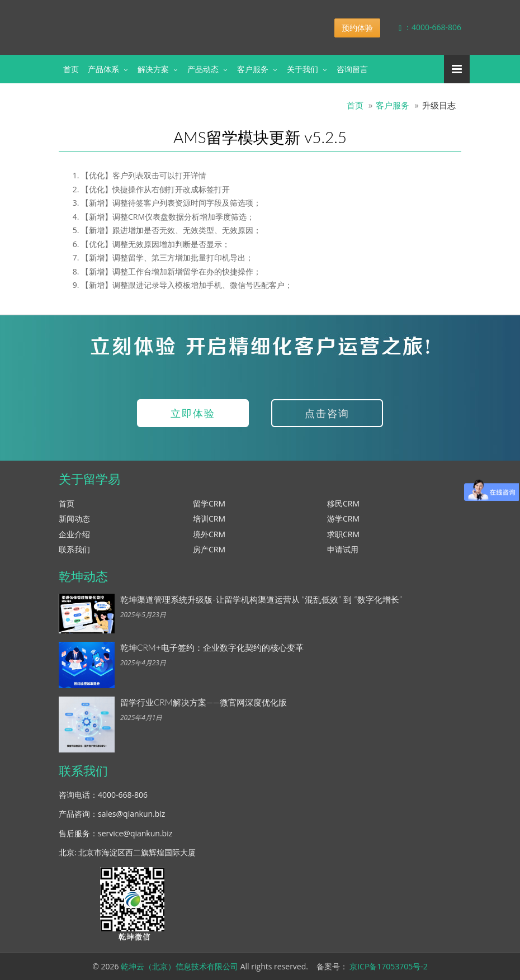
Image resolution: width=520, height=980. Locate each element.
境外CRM (209, 534)
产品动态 (203, 69)
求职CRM (343, 534)
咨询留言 (352, 69)
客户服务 (253, 69)
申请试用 (343, 549)
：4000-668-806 (422, 27)
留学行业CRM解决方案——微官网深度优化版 (204, 702)
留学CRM (209, 503)
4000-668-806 (123, 795)
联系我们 (74, 549)
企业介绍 (74, 534)
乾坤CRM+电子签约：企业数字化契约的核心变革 (212, 647)
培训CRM (209, 519)
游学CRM (343, 519)
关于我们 (302, 69)
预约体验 (357, 28)
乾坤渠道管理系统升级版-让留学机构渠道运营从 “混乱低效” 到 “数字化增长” (261, 599)
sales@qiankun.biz (131, 814)
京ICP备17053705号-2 (389, 966)
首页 (71, 69)
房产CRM (209, 549)
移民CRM (343, 503)
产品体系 (103, 69)
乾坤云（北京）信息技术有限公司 (179, 966)
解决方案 (153, 69)
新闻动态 (74, 519)
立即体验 (193, 413)
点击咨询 (327, 413)
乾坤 (147, 19)
